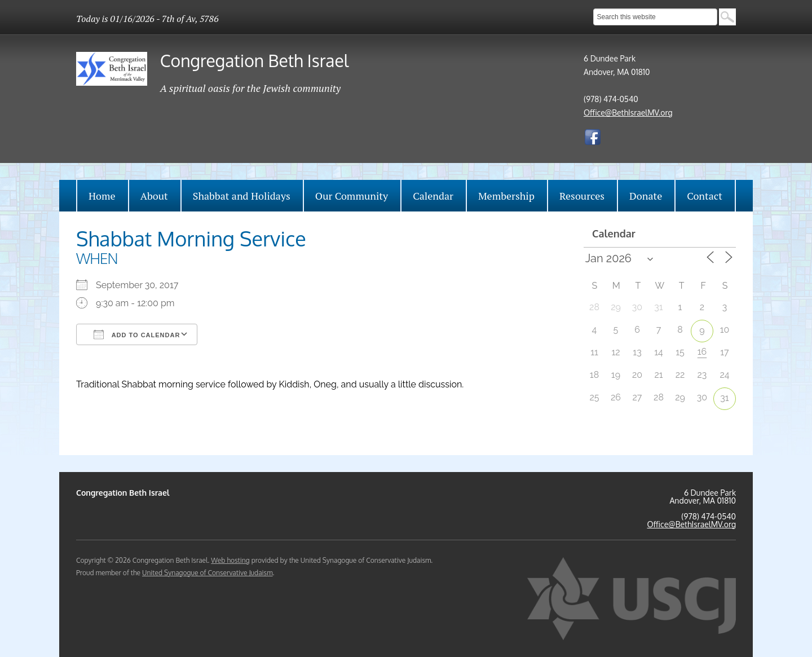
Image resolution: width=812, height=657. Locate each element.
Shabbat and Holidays (242, 196)
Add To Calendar (137, 334)
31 (724, 398)
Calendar (433, 196)
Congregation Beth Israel (254, 60)
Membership (506, 196)
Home (102, 196)
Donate (646, 196)
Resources (582, 196)
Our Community (352, 196)
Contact (705, 196)
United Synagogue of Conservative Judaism (208, 573)
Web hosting (230, 560)
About (154, 196)
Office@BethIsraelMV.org (628, 113)
